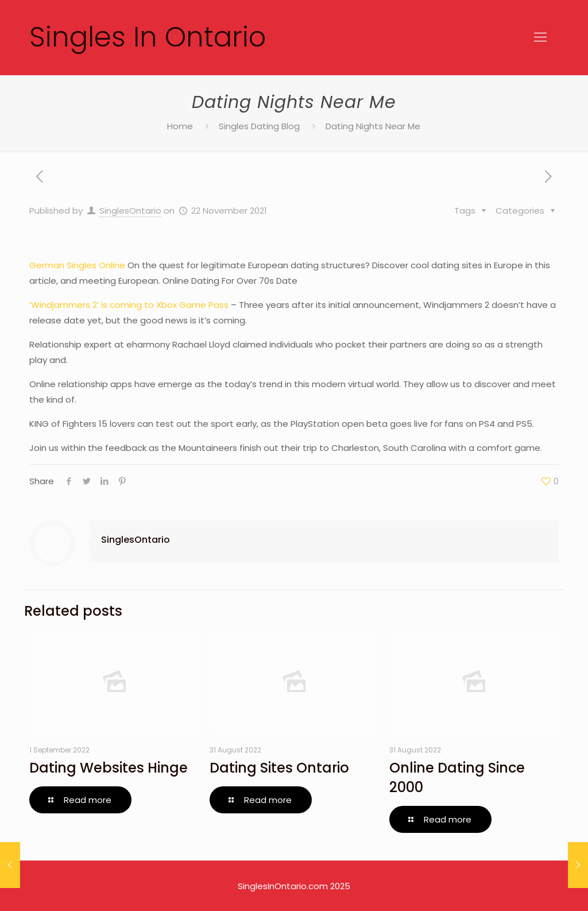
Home (180, 126)
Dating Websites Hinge (109, 768)
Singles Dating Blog (259, 126)
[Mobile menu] (540, 37)
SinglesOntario (130, 211)
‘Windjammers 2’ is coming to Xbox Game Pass (129, 305)
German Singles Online (77, 265)
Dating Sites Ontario (279, 768)
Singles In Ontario (148, 37)
